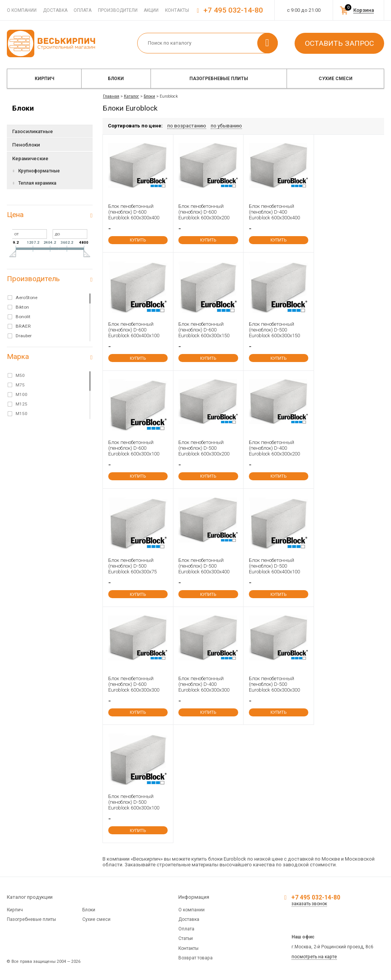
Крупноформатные (39, 171)
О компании (22, 10)
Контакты (177, 10)
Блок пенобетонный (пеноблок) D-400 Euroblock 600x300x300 (204, 684)
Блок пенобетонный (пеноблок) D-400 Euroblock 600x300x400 (274, 212)
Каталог (131, 96)
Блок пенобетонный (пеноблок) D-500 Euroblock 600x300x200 (204, 448)
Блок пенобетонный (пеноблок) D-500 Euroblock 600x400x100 (274, 566)
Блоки (116, 79)
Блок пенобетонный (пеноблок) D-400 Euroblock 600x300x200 (274, 448)
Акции (151, 10)
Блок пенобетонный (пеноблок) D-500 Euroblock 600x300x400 (204, 566)
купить (138, 240)
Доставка (55, 10)
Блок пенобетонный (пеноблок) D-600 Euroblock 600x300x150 (204, 330)
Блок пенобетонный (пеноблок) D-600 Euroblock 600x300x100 (134, 448)
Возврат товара (195, 958)
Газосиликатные (33, 131)
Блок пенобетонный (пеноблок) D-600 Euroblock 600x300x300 (134, 684)
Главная (111, 96)
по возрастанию (187, 126)
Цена (15, 215)
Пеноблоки (26, 145)
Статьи (186, 938)
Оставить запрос (339, 43)
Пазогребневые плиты (219, 79)
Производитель (33, 279)
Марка (18, 356)
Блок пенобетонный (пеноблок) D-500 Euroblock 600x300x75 (132, 566)
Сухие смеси (336, 79)
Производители (118, 10)
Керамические (30, 159)
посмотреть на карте (314, 957)
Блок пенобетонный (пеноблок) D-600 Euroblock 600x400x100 (134, 330)
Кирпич (44, 79)
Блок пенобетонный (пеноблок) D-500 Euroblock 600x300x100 (134, 802)
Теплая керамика (37, 183)
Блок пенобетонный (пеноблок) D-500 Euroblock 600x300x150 (274, 330)
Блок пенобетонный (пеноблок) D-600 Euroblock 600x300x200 (204, 212)
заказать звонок (309, 904)
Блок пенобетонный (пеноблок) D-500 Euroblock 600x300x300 (274, 684)
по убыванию (226, 126)
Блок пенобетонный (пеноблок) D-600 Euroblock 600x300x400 (134, 212)
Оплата (83, 10)
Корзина (364, 10)
